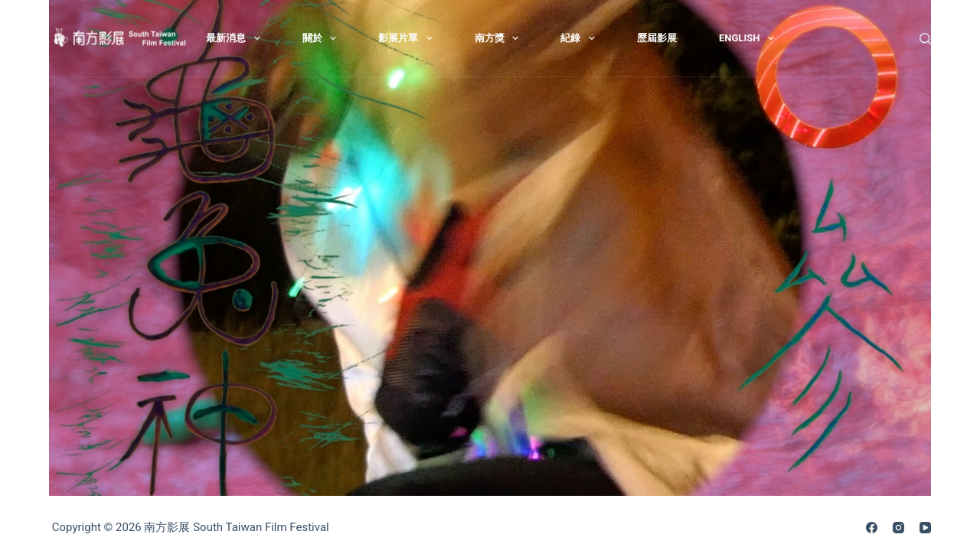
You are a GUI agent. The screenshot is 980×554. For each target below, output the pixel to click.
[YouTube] (925, 528)
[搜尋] (925, 39)
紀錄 (581, 38)
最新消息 (236, 38)
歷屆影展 (657, 38)
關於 (323, 38)
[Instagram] (898, 528)
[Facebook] (872, 528)
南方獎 (500, 38)
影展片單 (408, 38)
